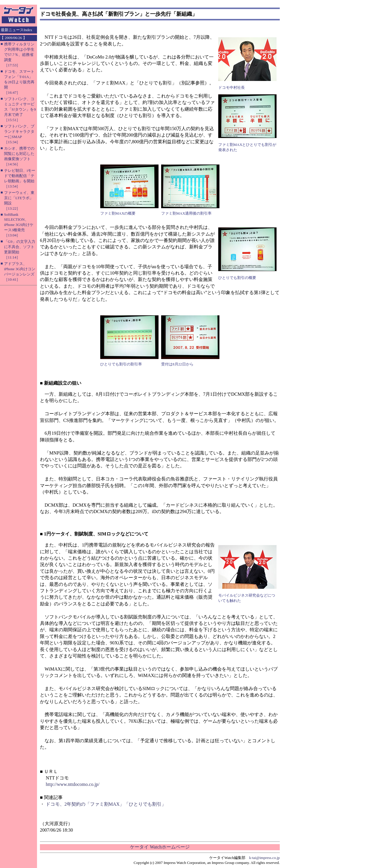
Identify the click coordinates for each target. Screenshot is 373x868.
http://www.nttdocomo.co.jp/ (73, 784)
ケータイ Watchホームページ (160, 847)
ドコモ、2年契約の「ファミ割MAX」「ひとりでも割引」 (106, 804)
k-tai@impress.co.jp (264, 858)
